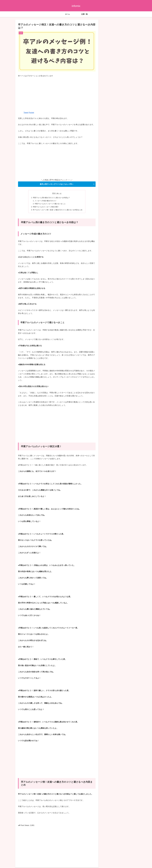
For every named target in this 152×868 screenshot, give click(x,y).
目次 (54, 193)
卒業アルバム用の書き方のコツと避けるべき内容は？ (51, 198)
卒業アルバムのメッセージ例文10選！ (46, 207)
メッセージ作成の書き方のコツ (46, 201)
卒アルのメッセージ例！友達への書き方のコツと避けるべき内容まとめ (58, 210)
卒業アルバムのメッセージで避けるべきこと (50, 204)
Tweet (26, 113)
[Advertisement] (57, 94)
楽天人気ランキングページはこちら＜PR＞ (57, 184)
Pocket (31, 113)
